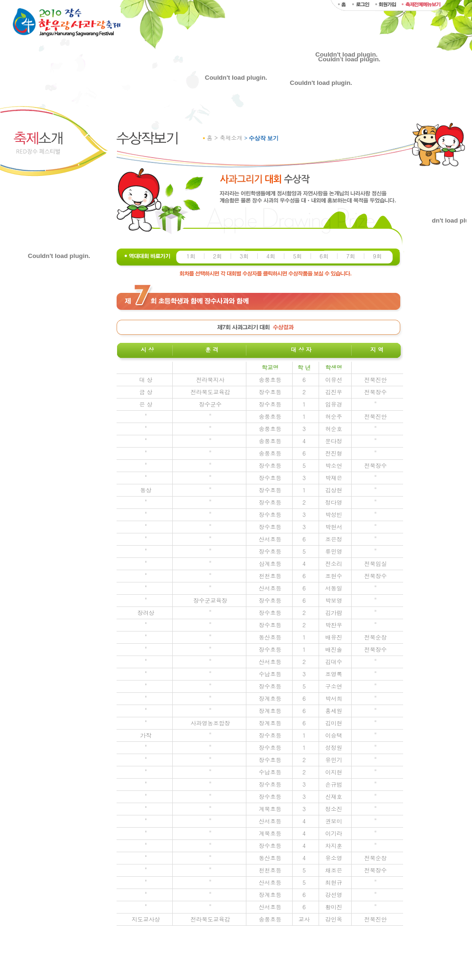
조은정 (334, 539)
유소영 (334, 858)
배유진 (334, 637)
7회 (350, 256)
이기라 (334, 833)
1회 (191, 256)
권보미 (334, 821)
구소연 (334, 686)
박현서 (334, 527)
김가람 (334, 612)
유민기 (334, 760)
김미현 (334, 723)
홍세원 (334, 710)
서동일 (334, 588)
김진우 (334, 392)
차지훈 (334, 845)
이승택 (334, 735)
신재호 (334, 796)
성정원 (334, 747)
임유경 (334, 404)
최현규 (334, 882)
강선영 (334, 894)
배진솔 (334, 649)
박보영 (334, 600)
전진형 (334, 453)
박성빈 (334, 514)
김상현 (334, 490)
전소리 (334, 563)
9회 (377, 256)
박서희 (334, 698)
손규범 (334, 784)
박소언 (334, 465)
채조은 (334, 870)
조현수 (334, 576)
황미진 (334, 907)
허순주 (334, 416)
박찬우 (334, 625)
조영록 (334, 674)
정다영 (334, 502)
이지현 (334, 772)
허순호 (334, 428)
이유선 (334, 379)
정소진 (334, 809)
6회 (324, 256)
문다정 (334, 441)
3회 (244, 256)
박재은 (334, 478)
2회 (217, 256)
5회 (298, 256)
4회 (271, 256)
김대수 (334, 661)
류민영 (334, 551)
